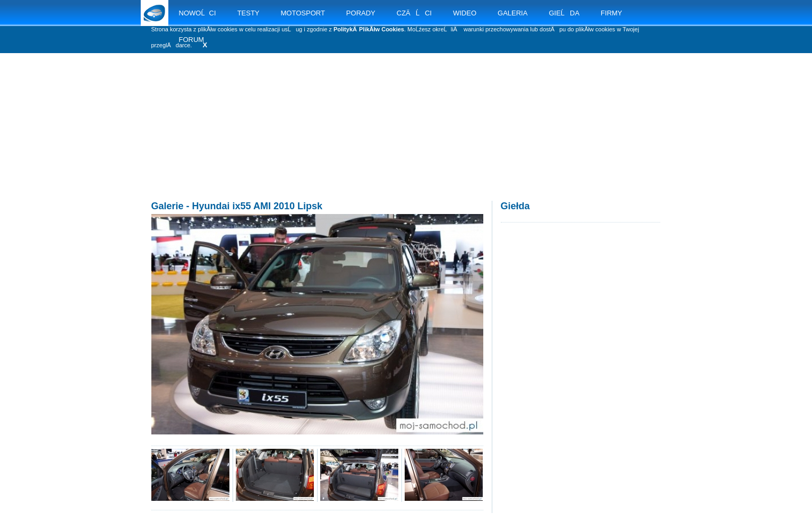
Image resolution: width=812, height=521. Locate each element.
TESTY (249, 13)
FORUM (192, 40)
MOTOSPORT (303, 13)
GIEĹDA (564, 13)
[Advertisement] (406, 138)
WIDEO (465, 13)
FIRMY (611, 13)
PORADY (361, 13)
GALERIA (512, 13)
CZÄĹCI (414, 13)
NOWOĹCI (198, 13)
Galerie (168, 206)
